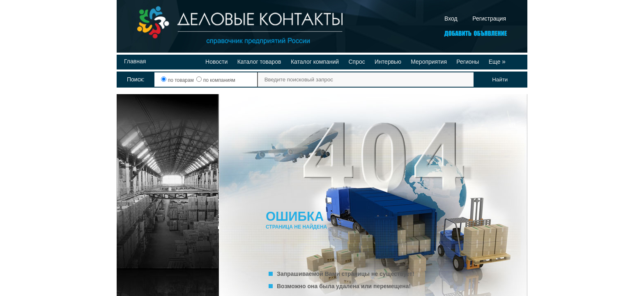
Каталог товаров (259, 62)
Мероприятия (429, 62)
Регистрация (489, 18)
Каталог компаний (315, 62)
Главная (135, 61)
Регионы (468, 62)
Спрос (356, 62)
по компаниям (216, 80)
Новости (216, 62)
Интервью (388, 62)
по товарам (178, 80)
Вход (451, 18)
